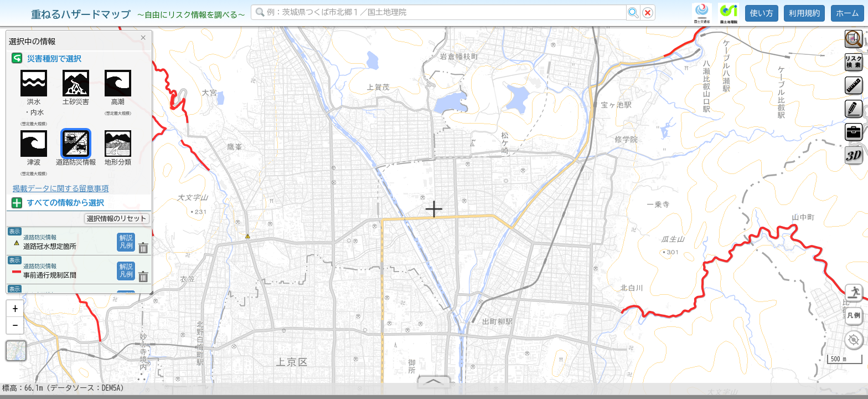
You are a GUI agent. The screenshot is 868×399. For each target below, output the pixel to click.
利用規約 (804, 13)
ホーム (848, 13)
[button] (15, 313)
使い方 (762, 13)
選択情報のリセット (117, 218)
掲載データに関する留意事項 (61, 188)
